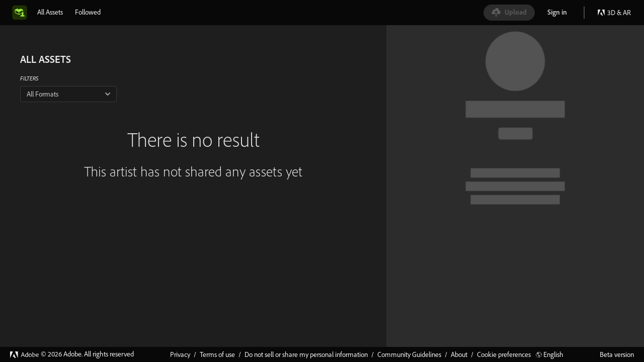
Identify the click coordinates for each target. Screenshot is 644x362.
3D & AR (614, 13)
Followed (88, 12)
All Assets (50, 12)
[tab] (50, 12)
